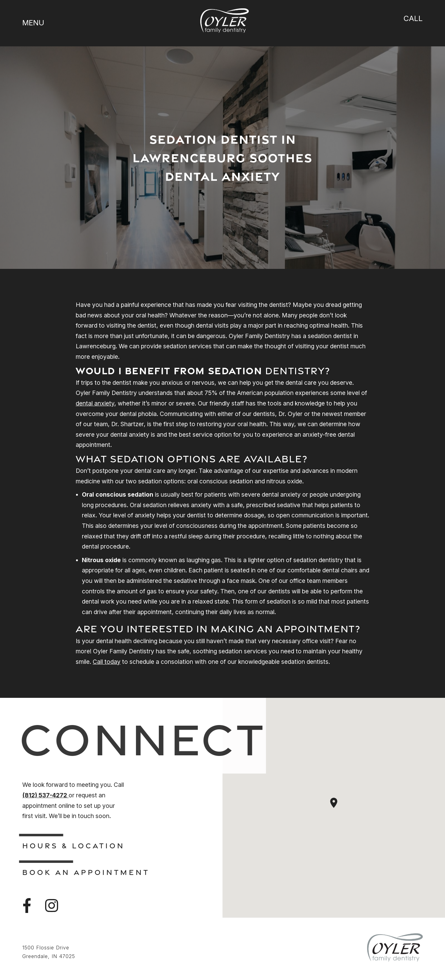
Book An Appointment (86, 872)
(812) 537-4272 (45, 795)
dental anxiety (95, 403)
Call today (107, 662)
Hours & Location (74, 846)
